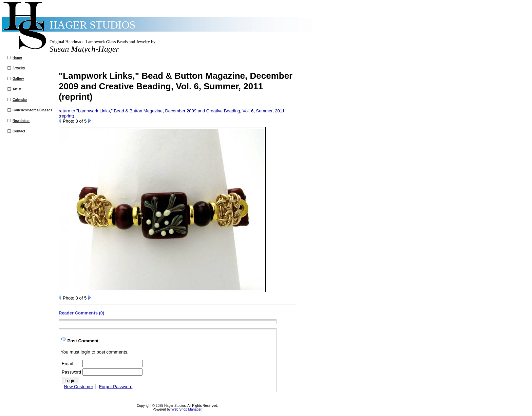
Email (67, 364)
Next (89, 121)
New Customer (79, 387)
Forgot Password (116, 387)
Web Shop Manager (186, 409)
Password (71, 372)
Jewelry (19, 68)
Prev (60, 121)
